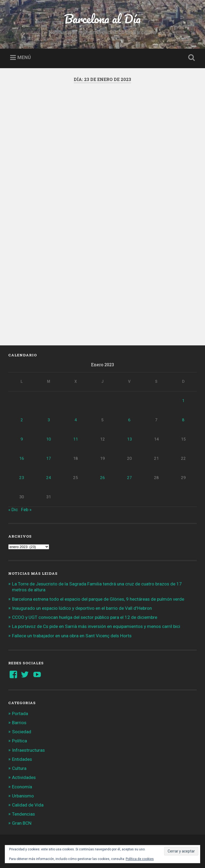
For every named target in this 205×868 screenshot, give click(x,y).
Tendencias (23, 814)
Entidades (22, 759)
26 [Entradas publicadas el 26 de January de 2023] (102, 478)
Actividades (24, 777)
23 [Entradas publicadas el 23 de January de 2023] (22, 478)
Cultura (19, 768)
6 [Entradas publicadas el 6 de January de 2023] (129, 420)
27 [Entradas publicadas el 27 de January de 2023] (129, 478)
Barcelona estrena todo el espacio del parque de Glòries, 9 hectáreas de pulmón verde (98, 599)
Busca (191, 58)
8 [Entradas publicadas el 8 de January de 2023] (183, 420)
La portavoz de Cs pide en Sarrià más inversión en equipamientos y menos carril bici (96, 626)
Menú (24, 58)
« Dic (13, 510)
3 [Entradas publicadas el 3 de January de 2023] (49, 420)
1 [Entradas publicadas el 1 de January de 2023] (183, 401)
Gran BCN (22, 823)
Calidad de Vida (28, 805)
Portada (20, 713)
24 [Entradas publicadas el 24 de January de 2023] (49, 478)
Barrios (19, 723)
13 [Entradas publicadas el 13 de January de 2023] (129, 439)
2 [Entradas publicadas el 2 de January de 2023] (22, 420)
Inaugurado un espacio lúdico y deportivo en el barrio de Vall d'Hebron (82, 608)
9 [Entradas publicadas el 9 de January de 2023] (22, 439)
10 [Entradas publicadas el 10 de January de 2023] (49, 439)
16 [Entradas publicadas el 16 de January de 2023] (22, 458)
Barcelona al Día (102, 19)
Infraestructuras (28, 750)
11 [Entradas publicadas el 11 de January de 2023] (76, 439)
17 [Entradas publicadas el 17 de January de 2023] (49, 458)
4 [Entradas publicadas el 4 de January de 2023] (76, 420)
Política (19, 741)
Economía (22, 787)
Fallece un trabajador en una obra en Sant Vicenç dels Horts (72, 636)
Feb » (26, 510)
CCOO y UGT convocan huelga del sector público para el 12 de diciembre (85, 617)
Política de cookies (140, 859)
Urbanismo (23, 796)
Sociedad (22, 732)
